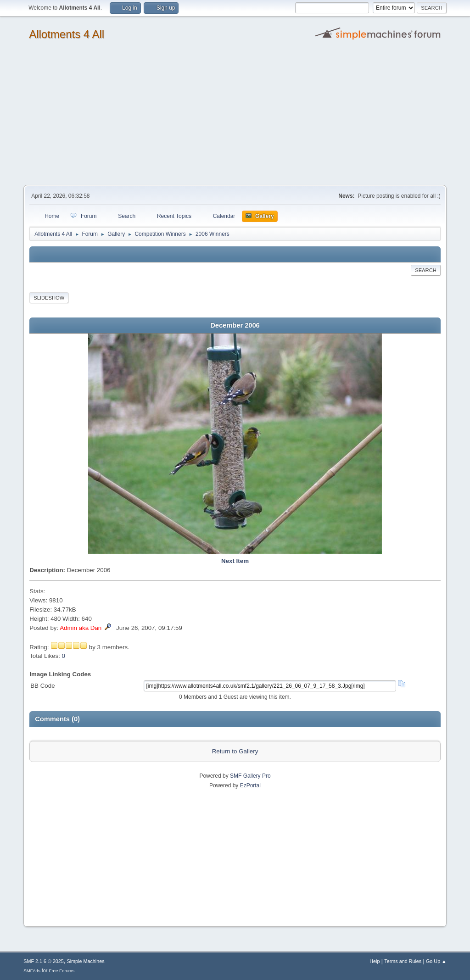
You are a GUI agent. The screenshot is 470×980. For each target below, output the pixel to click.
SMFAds (32, 971)
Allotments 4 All (67, 34)
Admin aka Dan (81, 628)
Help (375, 961)
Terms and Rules (403, 961)
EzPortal (250, 785)
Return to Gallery (235, 751)
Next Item (235, 561)
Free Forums (62, 971)
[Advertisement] (235, 116)
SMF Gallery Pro (250, 776)
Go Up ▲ (436, 961)
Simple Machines (86, 961)
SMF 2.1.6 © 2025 (44, 961)
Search (426, 270)
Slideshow (49, 298)
